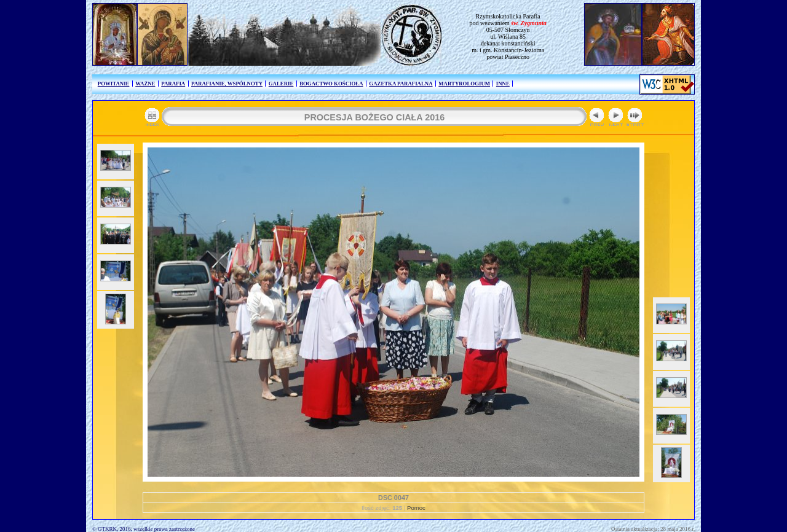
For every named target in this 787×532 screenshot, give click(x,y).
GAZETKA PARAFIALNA (401, 84)
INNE (503, 84)
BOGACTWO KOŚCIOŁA (331, 84)
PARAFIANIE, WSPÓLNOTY (227, 84)
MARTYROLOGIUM (464, 84)
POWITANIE (114, 84)
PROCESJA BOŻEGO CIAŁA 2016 (374, 117)
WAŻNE (145, 84)
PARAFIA (173, 84)
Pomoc (416, 508)
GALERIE (281, 84)
